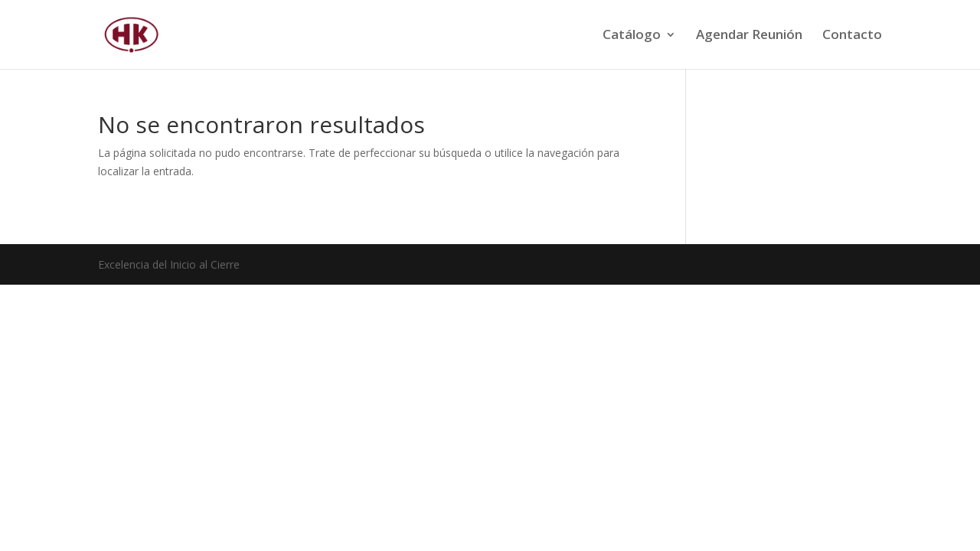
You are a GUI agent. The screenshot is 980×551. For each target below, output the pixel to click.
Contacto (852, 36)
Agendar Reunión (749, 36)
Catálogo (632, 36)
